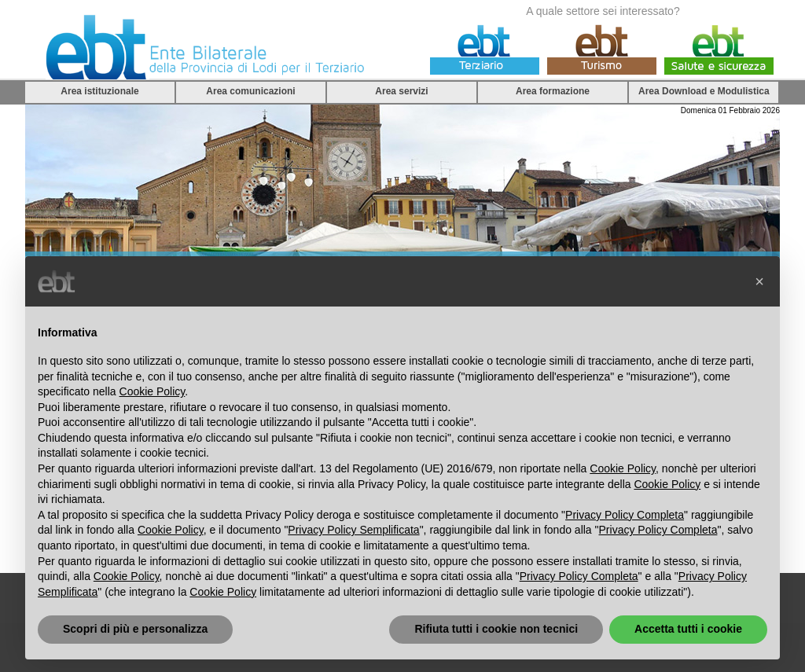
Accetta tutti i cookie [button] (688, 629)
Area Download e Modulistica (704, 91)
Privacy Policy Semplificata (353, 530)
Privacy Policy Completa (625, 515)
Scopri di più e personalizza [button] (135, 629)
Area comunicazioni (250, 91)
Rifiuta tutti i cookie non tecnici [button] (496, 629)
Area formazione (553, 91)
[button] (759, 281)
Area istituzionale (99, 91)
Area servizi (401, 91)
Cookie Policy (153, 391)
